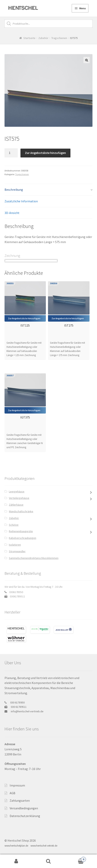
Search (48, 861)
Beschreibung (14, 190)
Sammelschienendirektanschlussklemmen (34, 558)
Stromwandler (17, 551)
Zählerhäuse (16, 505)
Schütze (14, 525)
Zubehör (43, 38)
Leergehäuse (17, 491)
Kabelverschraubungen (23, 538)
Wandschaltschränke (21, 511)
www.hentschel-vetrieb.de (44, 846)
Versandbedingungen (24, 808)
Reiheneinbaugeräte (21, 531)
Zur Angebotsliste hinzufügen (45, 153)
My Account (16, 861)
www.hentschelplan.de (16, 846)
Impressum (17, 785)
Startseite (29, 38)
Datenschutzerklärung (25, 816)
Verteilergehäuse (19, 498)
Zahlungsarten (20, 800)
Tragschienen (59, 38)
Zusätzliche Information (21, 201)
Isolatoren (15, 545)
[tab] (49, 190)
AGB (12, 793)
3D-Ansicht (12, 213)
